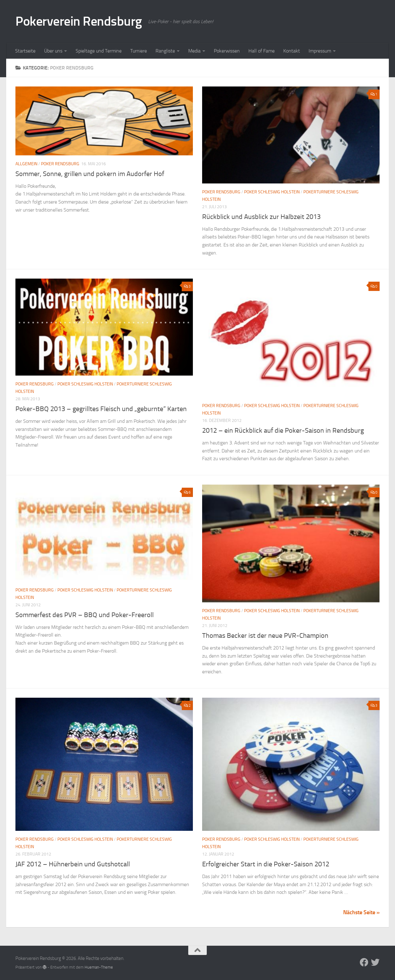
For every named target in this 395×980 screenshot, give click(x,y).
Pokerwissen (227, 51)
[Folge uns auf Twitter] (375, 962)
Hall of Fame (262, 51)
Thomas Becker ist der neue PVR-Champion (265, 636)
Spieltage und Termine (99, 51)
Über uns (53, 51)
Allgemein (26, 164)
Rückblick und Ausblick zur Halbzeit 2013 (261, 217)
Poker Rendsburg (60, 164)
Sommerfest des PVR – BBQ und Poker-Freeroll (85, 615)
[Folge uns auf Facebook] (364, 962)
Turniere (139, 51)
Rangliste (165, 51)
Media (194, 51)
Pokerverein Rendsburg (79, 21)
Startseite (25, 51)
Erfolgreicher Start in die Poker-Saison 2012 (266, 864)
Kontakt (292, 51)
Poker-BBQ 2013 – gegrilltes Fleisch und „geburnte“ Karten (101, 409)
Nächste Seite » (361, 912)
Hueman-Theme (99, 967)
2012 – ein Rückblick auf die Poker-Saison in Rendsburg (283, 431)
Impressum (320, 51)
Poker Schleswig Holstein (272, 192)
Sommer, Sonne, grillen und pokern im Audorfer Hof (90, 174)
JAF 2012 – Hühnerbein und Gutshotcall (73, 864)
